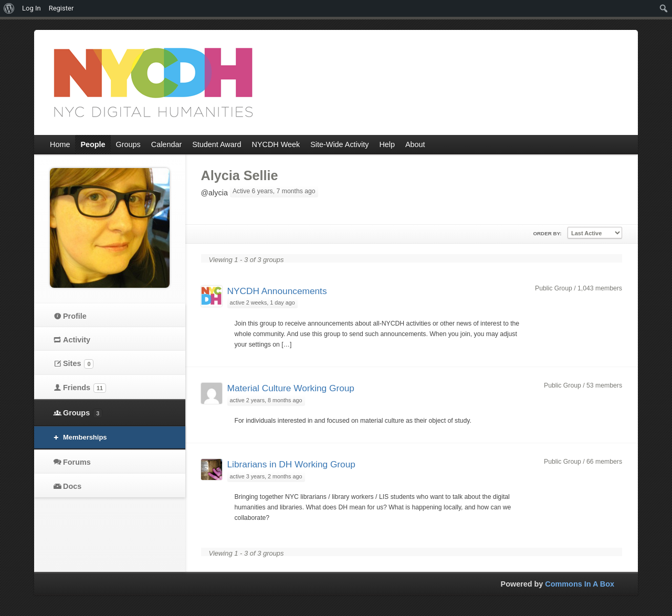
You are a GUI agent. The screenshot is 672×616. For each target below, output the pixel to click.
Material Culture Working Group (291, 388)
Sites (78, 364)
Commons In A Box (580, 584)
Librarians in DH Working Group (291, 464)
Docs (72, 486)
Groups (83, 413)
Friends (85, 388)
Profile (75, 316)
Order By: (547, 233)
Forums (77, 462)
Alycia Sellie (240, 175)
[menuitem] (9, 8)
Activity (77, 340)
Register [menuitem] (61, 8)
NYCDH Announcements (277, 291)
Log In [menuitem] (31, 8)
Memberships (85, 437)
